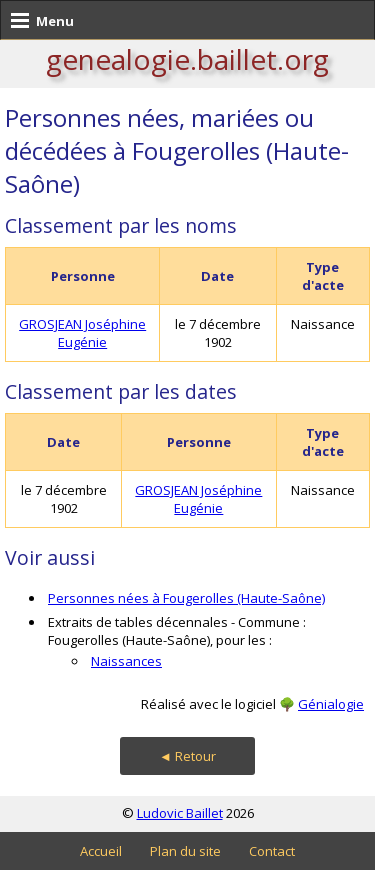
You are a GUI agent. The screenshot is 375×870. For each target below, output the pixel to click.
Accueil (101, 851)
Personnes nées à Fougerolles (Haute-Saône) (186, 598)
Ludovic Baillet (180, 813)
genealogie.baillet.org (187, 59)
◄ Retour (187, 756)
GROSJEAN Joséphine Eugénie (82, 333)
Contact (272, 851)
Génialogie (331, 704)
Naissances (126, 661)
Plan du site (185, 851)
